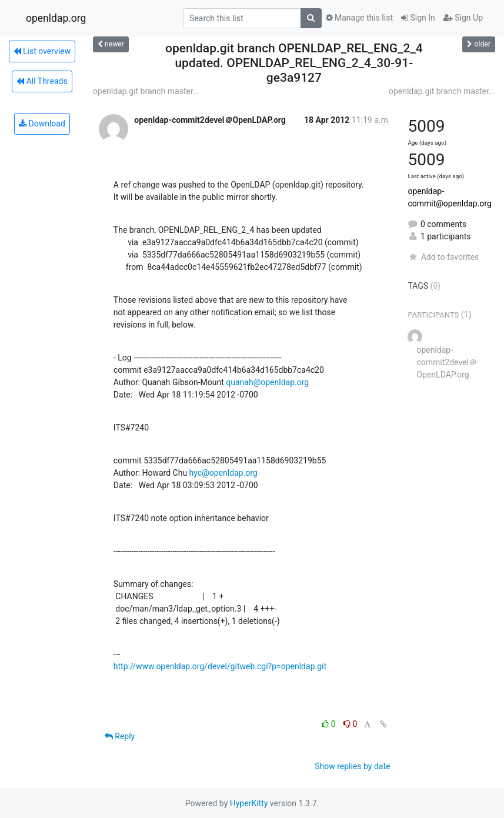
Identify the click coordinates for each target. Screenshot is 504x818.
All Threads (42, 81)
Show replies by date (352, 766)
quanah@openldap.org (267, 382)
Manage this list (359, 18)
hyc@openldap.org (223, 473)
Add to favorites (443, 257)
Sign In (418, 18)
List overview (42, 51)
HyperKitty (249, 803)
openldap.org (56, 18)
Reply (120, 736)
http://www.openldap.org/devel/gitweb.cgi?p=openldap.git (220, 666)
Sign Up (463, 18)
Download (42, 123)
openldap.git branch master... (146, 91)
